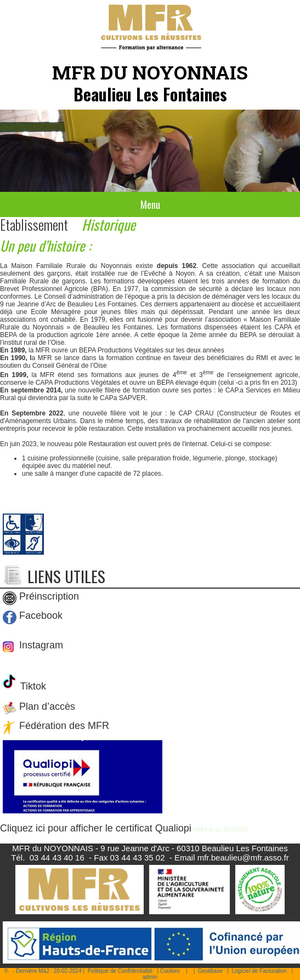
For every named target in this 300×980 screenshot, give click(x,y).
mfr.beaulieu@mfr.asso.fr (243, 857)
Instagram (40, 645)
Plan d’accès (47, 706)
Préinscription (49, 596)
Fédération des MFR (64, 726)
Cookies (170, 971)
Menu (150, 204)
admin (150, 977)
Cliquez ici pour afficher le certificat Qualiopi (96, 828)
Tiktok (32, 686)
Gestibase (210, 971)
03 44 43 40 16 (57, 857)
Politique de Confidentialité (120, 971)
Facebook (41, 616)
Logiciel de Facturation (259, 971)
